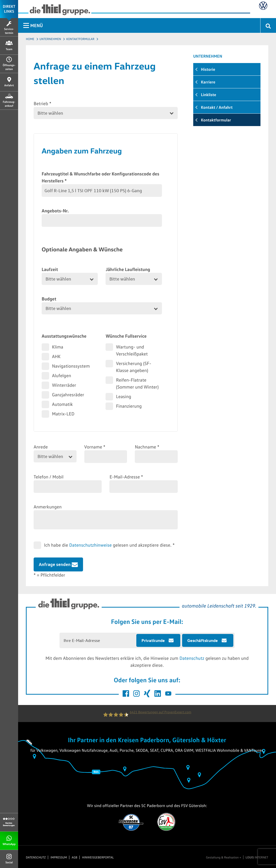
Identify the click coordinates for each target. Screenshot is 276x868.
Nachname (147, 447)
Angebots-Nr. (55, 211)
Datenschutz (192, 658)
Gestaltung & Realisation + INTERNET (237, 857)
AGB (74, 857)
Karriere (208, 82)
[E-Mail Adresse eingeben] (98, 640)
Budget (49, 299)
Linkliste (209, 95)
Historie (208, 69)
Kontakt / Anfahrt (217, 107)
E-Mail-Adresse (126, 477)
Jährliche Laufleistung (128, 269)
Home (30, 39)
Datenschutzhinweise (91, 545)
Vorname (95, 447)
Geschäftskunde (203, 640)
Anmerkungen (48, 507)
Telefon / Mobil (49, 477)
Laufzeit (50, 269)
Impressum (59, 857)
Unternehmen (50, 39)
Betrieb (42, 103)
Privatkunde (153, 640)
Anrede (41, 447)
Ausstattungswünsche (64, 336)
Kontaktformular (80, 39)
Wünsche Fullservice (126, 336)
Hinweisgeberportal (98, 857)
